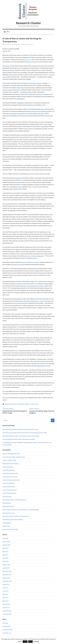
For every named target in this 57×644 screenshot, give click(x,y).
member (18, 178)
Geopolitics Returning (9, 470)
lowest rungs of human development (33, 256)
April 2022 (5, 538)
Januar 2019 (6, 608)
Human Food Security (9, 483)
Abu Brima (17, 329)
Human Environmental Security (11, 480)
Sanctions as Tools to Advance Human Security (16, 516)
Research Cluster (29, 23)
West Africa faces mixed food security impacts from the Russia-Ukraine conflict (25, 433)
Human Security (7, 497)
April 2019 (5, 598)
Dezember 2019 (7, 571)
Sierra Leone (6, 66)
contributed (38, 195)
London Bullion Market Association (35, 114)
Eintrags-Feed (6, 626)
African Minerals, (15, 342)
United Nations (20, 99)
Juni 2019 (5, 591)
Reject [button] (30, 642)
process (19, 208)
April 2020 (5, 558)
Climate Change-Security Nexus (11, 454)
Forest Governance (8, 467)
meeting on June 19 (26, 60)
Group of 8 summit (32, 62)
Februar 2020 (6, 565)
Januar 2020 (6, 568)
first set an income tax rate (20, 303)
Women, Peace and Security (10, 529)
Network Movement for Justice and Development (40, 301)
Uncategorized (7, 523)
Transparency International (43, 94)
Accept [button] (25, 642)
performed (38, 187)
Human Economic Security (10, 477)
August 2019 (6, 585)
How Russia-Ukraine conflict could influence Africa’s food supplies (21, 436)
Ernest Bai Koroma (16, 265)
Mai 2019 (5, 594)
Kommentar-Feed (7, 630)
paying (16, 314)
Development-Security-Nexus (11, 464)
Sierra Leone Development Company (33, 286)
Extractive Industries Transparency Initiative (29, 83)
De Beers (18, 90)
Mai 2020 (5, 555)
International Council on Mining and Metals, (41, 111)
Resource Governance (28, 44)
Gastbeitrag (17, 44)
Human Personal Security (10, 490)
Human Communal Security (10, 473)
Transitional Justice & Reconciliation (13, 520)
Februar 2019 (6, 604)
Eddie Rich (51, 234)
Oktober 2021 (6, 545)
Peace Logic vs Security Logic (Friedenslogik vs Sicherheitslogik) (21, 510)
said (53, 383)
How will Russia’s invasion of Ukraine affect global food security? (21, 429)
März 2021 (6, 552)
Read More (36, 642)
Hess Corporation (7, 90)
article (7, 398)
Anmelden (5, 623)
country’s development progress (30, 262)
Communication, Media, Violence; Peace (14, 457)
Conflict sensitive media (9, 460)
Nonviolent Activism (8, 506)
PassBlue (21, 398)
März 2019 (6, 601)
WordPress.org (7, 633)
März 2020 (6, 561)
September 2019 (7, 581)
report (20, 187)
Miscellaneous (7, 503)
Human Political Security (9, 493)
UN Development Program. (43, 366)
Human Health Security (9, 487)
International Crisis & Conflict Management (15, 500)
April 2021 (5, 548)
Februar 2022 (6, 542)
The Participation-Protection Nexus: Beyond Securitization (19, 439)
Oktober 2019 (6, 578)
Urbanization (6, 526)
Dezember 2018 (7, 611)
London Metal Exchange (15, 114)
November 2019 (7, 575)
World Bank (30, 94)
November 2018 (7, 614)
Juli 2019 (5, 588)
